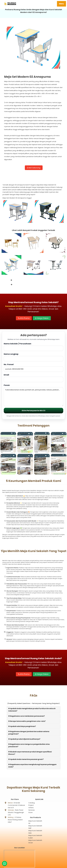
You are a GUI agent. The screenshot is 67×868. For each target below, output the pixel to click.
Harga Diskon (42, 319)
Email (33, 379)
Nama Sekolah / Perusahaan (33, 348)
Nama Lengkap (33, 358)
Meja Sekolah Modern (36, 866)
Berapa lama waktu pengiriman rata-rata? (27, 722)
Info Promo (24, 319)
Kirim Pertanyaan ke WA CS (34, 412)
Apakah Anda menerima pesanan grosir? (26, 760)
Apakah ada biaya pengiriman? (22, 727)
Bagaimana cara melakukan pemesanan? (27, 717)
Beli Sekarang (34, 168)
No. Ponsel (33, 368)
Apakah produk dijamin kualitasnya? (24, 740)
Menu (61, 4)
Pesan (33, 396)
